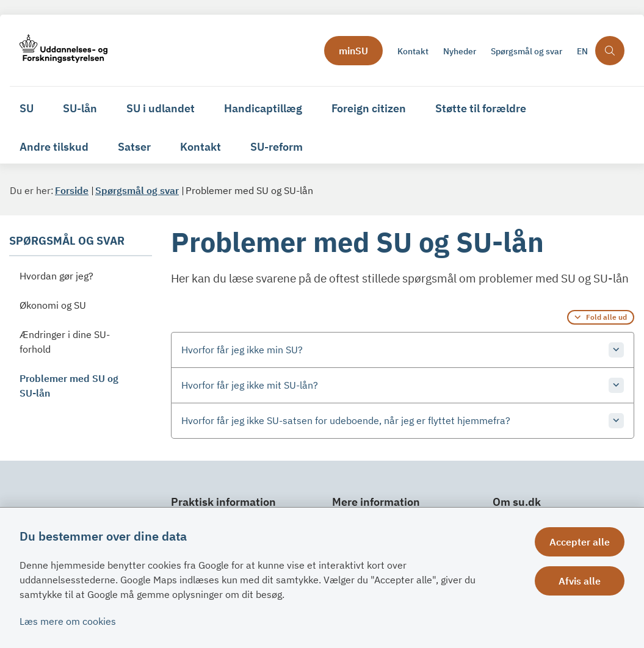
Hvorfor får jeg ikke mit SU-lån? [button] (250, 385)
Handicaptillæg (263, 108)
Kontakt (201, 147)
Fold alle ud (606, 317)
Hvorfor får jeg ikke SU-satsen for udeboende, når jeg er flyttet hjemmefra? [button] (346, 420)
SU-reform (277, 147)
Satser (134, 147)
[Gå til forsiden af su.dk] (163, 50)
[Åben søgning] (610, 51)
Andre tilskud (54, 147)
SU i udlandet (161, 108)
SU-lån (80, 108)
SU (27, 108)
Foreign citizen (369, 108)
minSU (353, 51)
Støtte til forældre (481, 108)
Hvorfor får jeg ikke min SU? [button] (242, 350)
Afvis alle (580, 581)
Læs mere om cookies (68, 621)
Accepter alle (580, 542)
